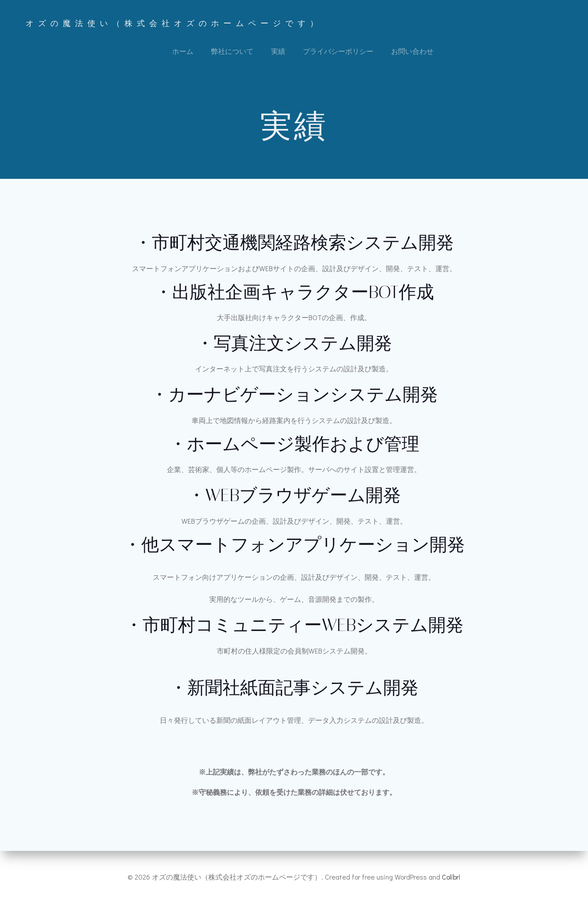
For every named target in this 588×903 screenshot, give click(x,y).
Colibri (451, 877)
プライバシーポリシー (338, 51)
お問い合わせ (412, 51)
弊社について (232, 51)
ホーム (183, 51)
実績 (278, 51)
